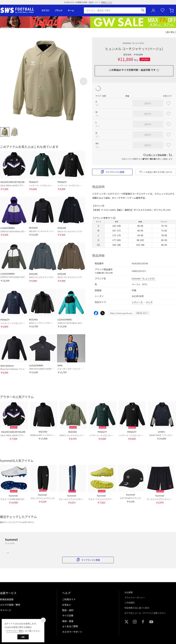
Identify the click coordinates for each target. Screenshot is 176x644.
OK (23, 637)
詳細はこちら (107, 2)
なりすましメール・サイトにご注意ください (145, 613)
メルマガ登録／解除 (10, 605)
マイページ (6, 610)
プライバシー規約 (15, 631)
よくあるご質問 (70, 626)
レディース (137, 302)
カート (172, 10)
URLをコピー (142, 313)
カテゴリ (45, 10)
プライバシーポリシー (135, 597)
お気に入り (163, 10)
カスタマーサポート (72, 632)
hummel (134, 43)
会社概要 (129, 592)
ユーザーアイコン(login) (153, 10)
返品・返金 (68, 621)
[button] (84, 81)
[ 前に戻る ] (171, 32)
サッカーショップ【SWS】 (18, 10)
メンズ (149, 302)
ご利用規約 (130, 603)
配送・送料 (68, 610)
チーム (71, 10)
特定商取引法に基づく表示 (137, 608)
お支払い (67, 605)
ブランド (59, 10)
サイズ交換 (68, 615)
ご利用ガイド (69, 599)
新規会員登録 (7, 599)
